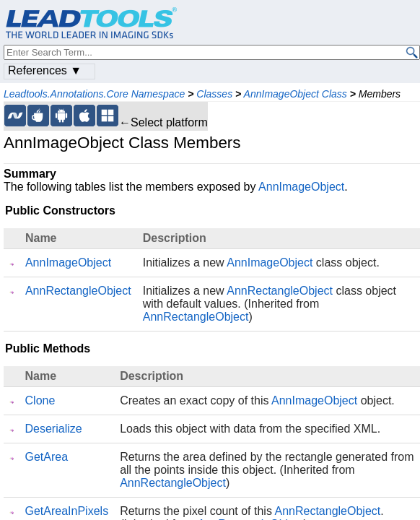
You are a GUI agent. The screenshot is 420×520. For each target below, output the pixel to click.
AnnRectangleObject (78, 291)
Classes (214, 94)
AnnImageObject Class (296, 94)
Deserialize (54, 429)
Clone (40, 400)
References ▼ (45, 70)
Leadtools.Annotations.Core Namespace (94, 94)
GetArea (47, 457)
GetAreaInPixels (67, 511)
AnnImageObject (301, 187)
